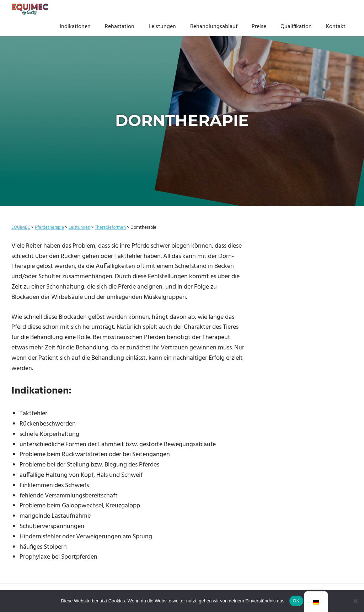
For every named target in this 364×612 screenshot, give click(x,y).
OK (296, 601)
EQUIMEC (21, 228)
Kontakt (336, 27)
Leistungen (162, 27)
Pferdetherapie (49, 228)
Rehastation (120, 27)
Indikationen (75, 27)
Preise (259, 27)
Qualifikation (296, 27)
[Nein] (355, 601)
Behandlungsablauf (214, 27)
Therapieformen (110, 228)
